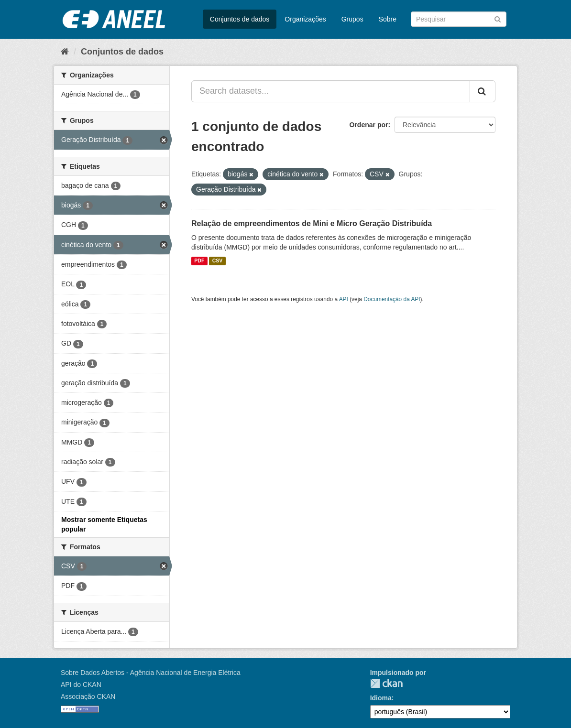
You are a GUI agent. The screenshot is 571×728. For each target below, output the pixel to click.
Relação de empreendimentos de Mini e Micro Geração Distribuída (312, 223)
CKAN (386, 683)
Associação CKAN (88, 696)
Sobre (388, 19)
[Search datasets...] (331, 91)
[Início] (65, 52)
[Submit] (498, 18)
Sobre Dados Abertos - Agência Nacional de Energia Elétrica (151, 673)
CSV (218, 261)
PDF (199, 261)
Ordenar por (369, 125)
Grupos (352, 19)
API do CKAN (81, 685)
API (344, 299)
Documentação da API (392, 299)
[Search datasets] (459, 19)
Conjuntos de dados (240, 19)
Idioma (381, 698)
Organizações (305, 19)
